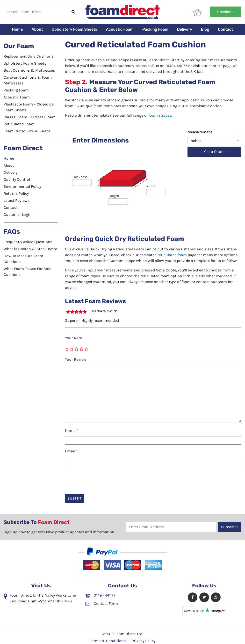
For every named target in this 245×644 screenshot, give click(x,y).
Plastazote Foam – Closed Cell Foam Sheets (30, 107)
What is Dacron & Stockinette (30, 249)
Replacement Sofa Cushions (29, 56)
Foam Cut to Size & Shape (27, 131)
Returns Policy (16, 193)
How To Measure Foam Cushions (23, 259)
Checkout (226, 12)
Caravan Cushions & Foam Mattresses (28, 80)
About (37, 29)
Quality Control (17, 179)
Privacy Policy (144, 641)
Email (71, 451)
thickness (80, 177)
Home (18, 29)
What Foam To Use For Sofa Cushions (28, 272)
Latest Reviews (17, 200)
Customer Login (18, 214)
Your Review (76, 359)
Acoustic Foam (120, 29)
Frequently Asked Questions (28, 242)
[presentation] (102, 478)
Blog (205, 29)
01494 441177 (100, 595)
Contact (225, 29)
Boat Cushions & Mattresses (29, 70)
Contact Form (102, 604)
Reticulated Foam (19, 124)
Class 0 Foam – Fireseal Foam (30, 117)
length (114, 196)
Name (72, 431)
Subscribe (230, 527)
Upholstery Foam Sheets (75, 29)
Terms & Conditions (108, 641)
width (151, 186)
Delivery (185, 29)
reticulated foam (172, 255)
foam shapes (160, 115)
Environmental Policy (22, 186)
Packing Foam (155, 29)
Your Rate (73, 338)
